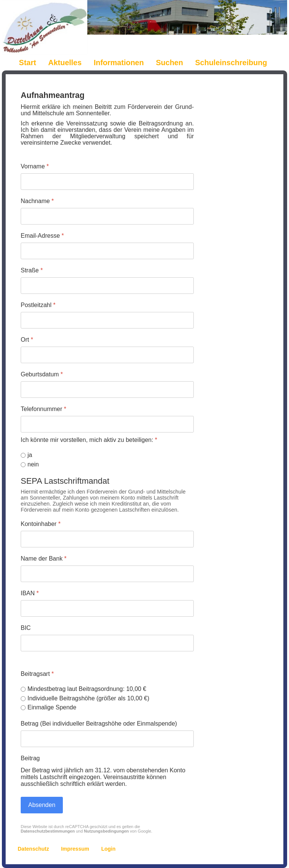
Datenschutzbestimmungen (48, 831)
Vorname (35, 166)
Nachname (37, 201)
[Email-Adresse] (107, 251)
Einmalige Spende (52, 707)
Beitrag (30, 758)
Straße (32, 270)
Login (108, 849)
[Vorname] (107, 182)
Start (27, 63)
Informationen (119, 63)
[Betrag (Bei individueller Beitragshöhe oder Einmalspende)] (107, 739)
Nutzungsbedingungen (106, 831)
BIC (26, 627)
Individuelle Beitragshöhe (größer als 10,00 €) (88, 698)
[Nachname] (107, 216)
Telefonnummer (43, 409)
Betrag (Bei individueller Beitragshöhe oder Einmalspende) (99, 724)
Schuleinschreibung (231, 63)
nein (33, 464)
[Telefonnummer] (107, 424)
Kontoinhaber (41, 524)
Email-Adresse (42, 236)
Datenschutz (33, 849)
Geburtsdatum (42, 374)
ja (30, 455)
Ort (27, 340)
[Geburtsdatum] (107, 390)
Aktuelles (65, 63)
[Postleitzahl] (107, 320)
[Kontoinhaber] (107, 539)
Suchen (169, 63)
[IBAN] (107, 608)
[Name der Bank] (107, 574)
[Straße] (107, 286)
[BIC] (107, 643)
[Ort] (107, 355)
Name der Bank (44, 559)
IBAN (30, 593)
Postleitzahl (38, 305)
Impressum (75, 849)
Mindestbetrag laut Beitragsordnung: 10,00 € (87, 688)
